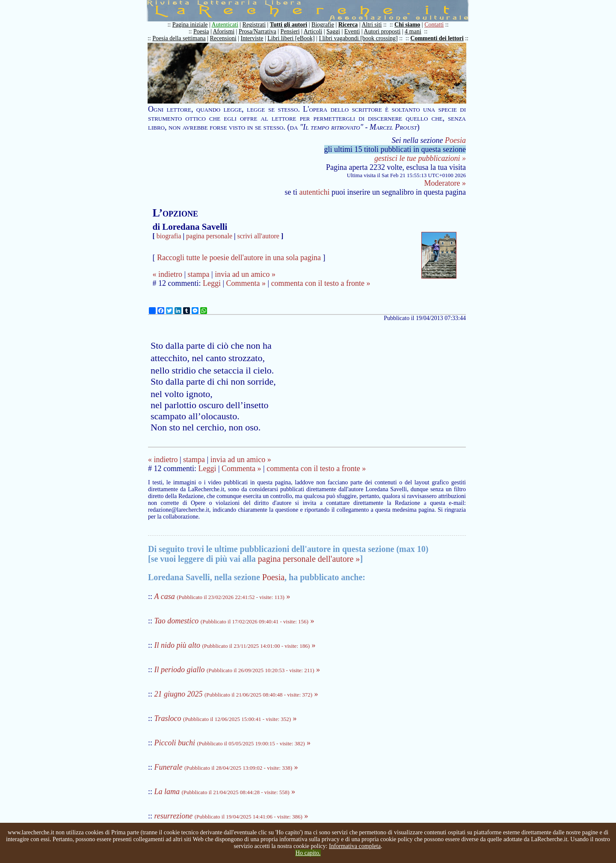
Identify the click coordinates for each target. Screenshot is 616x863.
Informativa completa (355, 846)
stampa (199, 274)
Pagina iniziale (190, 25)
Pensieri (290, 31)
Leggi (212, 283)
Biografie (323, 25)
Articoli (313, 31)
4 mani (413, 31)
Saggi (333, 31)
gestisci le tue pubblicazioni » (420, 158)
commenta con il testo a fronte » (321, 283)
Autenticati (225, 25)
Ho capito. (308, 853)
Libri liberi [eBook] (291, 38)
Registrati (254, 25)
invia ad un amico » (245, 274)
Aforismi (224, 31)
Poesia (201, 31)
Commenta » (246, 283)
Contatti (434, 25)
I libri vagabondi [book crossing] (358, 38)
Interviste (252, 38)
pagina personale (209, 236)
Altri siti (372, 25)
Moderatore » (445, 183)
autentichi (315, 192)
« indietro (167, 274)
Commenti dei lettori (437, 38)
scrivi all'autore (258, 236)
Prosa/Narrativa (258, 31)
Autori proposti (382, 31)
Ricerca (348, 25)
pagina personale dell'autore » (309, 559)
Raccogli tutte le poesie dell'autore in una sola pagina (239, 258)
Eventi (352, 31)
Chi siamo (407, 25)
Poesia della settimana (179, 38)
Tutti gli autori (289, 25)
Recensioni (223, 38)
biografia (169, 236)
